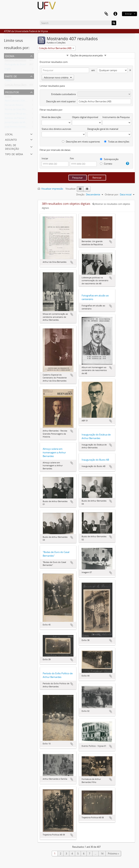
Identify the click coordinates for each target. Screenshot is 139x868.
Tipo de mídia (14, 154)
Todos (8, 81)
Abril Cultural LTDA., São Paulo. (21, 101)
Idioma (10, 56)
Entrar (128, 14)
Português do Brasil (15, 65)
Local (9, 134)
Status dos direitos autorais (56, 129)
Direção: (81, 194)
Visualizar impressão (50, 189)
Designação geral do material (103, 129)
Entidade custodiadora (63, 94)
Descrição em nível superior (61, 101)
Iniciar (45, 158)
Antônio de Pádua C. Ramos (20, 119)
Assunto (11, 139)
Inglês (8, 70)
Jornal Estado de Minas (17, 123)
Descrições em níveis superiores (81, 142)
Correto (106, 164)
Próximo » (113, 854)
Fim (72, 158)
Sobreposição (109, 159)
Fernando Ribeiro (14, 106)
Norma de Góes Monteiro (18, 110)
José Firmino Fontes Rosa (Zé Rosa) (23, 127)
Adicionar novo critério (58, 77)
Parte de (11, 76)
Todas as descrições (117, 142)
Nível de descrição (12, 147)
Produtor (12, 92)
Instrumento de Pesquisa (116, 117)
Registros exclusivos (15, 61)
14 (102, 854)
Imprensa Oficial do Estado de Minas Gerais (28, 114)
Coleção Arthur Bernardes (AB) (21, 85)
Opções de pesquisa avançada (86, 55)
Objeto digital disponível (85, 117)
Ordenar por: (112, 194)
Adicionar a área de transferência (72, 262)
